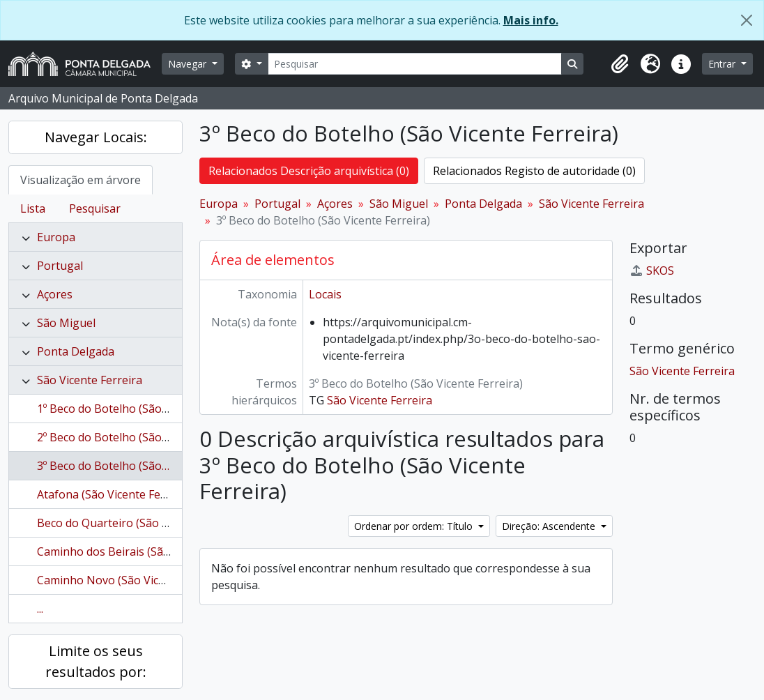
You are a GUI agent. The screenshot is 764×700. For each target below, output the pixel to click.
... (40, 609)
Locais (325, 294)
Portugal (60, 266)
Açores (55, 294)
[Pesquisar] (415, 64)
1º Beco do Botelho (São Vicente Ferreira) (144, 409)
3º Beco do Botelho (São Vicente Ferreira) (144, 466)
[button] (620, 64)
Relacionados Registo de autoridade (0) (534, 171)
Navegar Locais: (96, 137)
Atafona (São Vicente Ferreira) (115, 494)
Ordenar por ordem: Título (415, 526)
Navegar (189, 64)
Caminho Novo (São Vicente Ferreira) (133, 580)
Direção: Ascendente (550, 526)
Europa (56, 237)
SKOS (652, 271)
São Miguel (66, 323)
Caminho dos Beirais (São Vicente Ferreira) (148, 551)
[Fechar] (747, 20)
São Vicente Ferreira (90, 380)
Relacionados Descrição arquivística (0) (309, 171)
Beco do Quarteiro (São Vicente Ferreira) (143, 523)
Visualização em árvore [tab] (81, 180)
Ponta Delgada (76, 351)
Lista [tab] (33, 208)
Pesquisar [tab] (95, 208)
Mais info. (531, 20)
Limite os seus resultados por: (96, 661)
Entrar (723, 64)
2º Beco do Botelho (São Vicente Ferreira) (144, 437)
